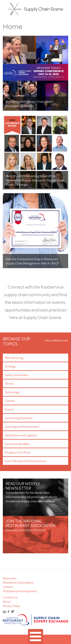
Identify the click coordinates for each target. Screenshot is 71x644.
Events (9, 409)
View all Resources (56, 340)
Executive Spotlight (17, 444)
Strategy (10, 366)
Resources (10, 578)
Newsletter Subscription (18, 582)
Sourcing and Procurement (22, 426)
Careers (10, 401)
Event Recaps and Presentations (26, 461)
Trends (9, 383)
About (7, 601)
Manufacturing (14, 358)
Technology (12, 392)
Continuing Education (19, 418)
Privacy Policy (11, 606)
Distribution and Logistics (21, 435)
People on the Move (18, 452)
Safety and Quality (17, 375)
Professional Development (20, 591)
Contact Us (10, 597)
